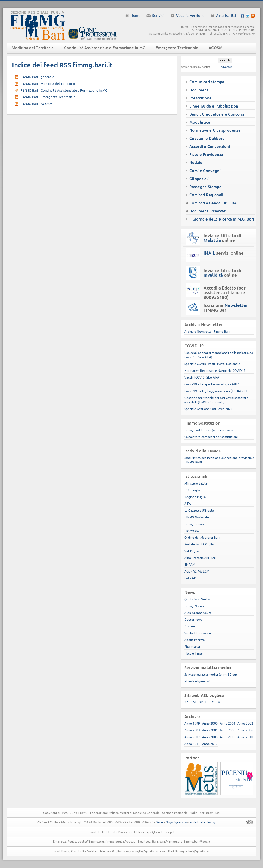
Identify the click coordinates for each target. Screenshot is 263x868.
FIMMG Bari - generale (37, 77)
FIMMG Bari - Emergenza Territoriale (48, 97)
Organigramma (176, 822)
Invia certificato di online (222, 238)
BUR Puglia (192, 490)
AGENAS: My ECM (197, 571)
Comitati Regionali (206, 195)
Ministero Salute (196, 483)
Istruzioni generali (197, 681)
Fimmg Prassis (194, 524)
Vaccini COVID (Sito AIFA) (202, 377)
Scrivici (158, 16)
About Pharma (195, 640)
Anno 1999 (192, 723)
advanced (226, 67)
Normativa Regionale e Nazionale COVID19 (215, 371)
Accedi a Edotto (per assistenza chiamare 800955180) (225, 293)
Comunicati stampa (207, 82)
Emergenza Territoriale (177, 48)
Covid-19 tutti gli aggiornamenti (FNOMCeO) (216, 391)
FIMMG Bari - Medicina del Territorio (48, 84)
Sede (159, 822)
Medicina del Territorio (33, 48)
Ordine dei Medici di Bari (202, 537)
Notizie (196, 163)
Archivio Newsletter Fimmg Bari (207, 332)
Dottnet (190, 626)
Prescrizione (201, 98)
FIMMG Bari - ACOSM (36, 104)
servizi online (224, 253)
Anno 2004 (210, 730)
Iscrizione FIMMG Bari (226, 308)
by (204, 67)
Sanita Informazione (199, 633)
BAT (194, 702)
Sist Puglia (192, 551)
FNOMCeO (192, 531)
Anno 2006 (245, 730)
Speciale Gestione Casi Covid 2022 (208, 409)
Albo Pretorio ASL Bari (200, 558)
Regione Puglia (195, 497)
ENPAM (190, 565)
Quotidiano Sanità (197, 599)
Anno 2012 (210, 744)
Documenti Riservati (208, 211)
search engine (189, 67)
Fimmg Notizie (195, 606)
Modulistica (200, 122)
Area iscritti (226, 16)
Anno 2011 (192, 744)
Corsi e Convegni (205, 171)
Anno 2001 (228, 723)
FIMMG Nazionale (197, 517)
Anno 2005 (228, 730)
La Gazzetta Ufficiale (199, 510)
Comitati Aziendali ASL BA (213, 203)
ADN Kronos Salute (198, 613)
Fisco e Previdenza (206, 155)
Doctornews (193, 619)
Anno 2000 (210, 723)
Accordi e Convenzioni (210, 146)
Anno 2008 (210, 737)
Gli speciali (199, 179)
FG (212, 702)
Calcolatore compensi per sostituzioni (211, 437)
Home (135, 16)
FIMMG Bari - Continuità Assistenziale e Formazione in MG (64, 90)
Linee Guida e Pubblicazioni (214, 106)
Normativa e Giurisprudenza (215, 130)
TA (218, 702)
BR (201, 702)
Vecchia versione (190, 16)
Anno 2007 (192, 737)
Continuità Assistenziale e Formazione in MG (105, 48)
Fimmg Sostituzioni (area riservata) (209, 430)
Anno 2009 (228, 737)
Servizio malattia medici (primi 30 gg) (211, 674)
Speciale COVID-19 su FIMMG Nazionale (212, 364)
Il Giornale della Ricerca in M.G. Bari (222, 219)
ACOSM (215, 48)
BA (186, 702)
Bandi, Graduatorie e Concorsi (217, 114)
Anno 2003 (192, 730)
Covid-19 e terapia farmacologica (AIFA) (212, 384)
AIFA (188, 504)
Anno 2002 (245, 723)
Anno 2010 (245, 737)
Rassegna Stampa (205, 187)
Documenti (199, 90)
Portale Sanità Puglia (199, 544)
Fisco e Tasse (193, 653)
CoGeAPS (191, 578)
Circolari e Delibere (207, 138)
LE (207, 702)
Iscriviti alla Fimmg (202, 822)
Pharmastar (192, 647)
